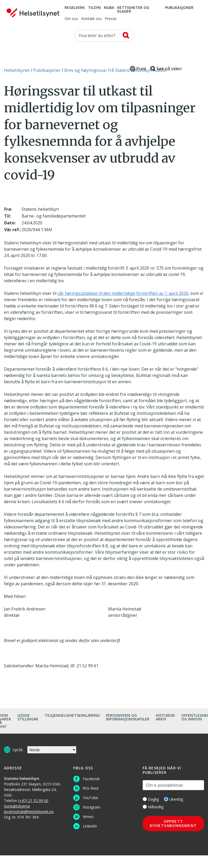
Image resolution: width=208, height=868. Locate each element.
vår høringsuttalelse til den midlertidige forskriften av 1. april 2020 (123, 293)
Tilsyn (94, 8)
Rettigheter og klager (133, 10)
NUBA (109, 8)
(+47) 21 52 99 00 (33, 801)
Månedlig (153, 807)
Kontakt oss (91, 19)
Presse (111, 19)
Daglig (151, 799)
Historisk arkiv (165, 717)
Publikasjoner (179, 8)
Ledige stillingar (28, 717)
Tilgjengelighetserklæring (72, 715)
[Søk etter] (104, 36)
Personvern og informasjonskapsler (128, 717)
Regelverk (75, 8)
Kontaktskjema (17, 806)
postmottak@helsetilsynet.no (29, 812)
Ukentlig (173, 799)
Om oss (71, 19)
